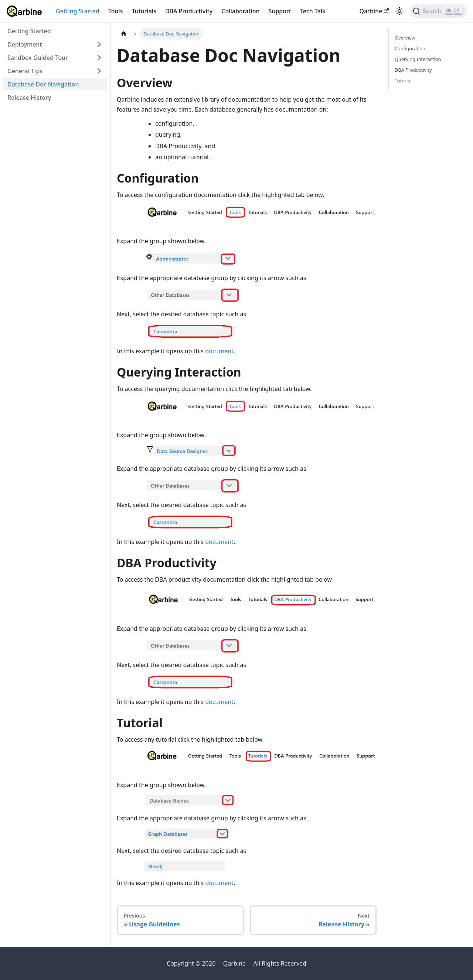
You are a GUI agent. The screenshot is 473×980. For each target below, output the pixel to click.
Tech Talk (313, 11)
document (219, 351)
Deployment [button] (25, 44)
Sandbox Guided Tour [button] (38, 58)
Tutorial (403, 81)
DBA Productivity (189, 11)
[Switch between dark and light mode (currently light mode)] (399, 11)
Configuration (410, 48)
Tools (116, 11)
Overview (405, 38)
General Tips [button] (25, 71)
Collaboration (240, 11)
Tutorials (144, 11)
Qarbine (374, 11)
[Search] (438, 11)
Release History (29, 98)
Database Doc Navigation (43, 84)
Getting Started (78, 11)
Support (280, 11)
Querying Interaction (418, 59)
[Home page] (124, 34)
